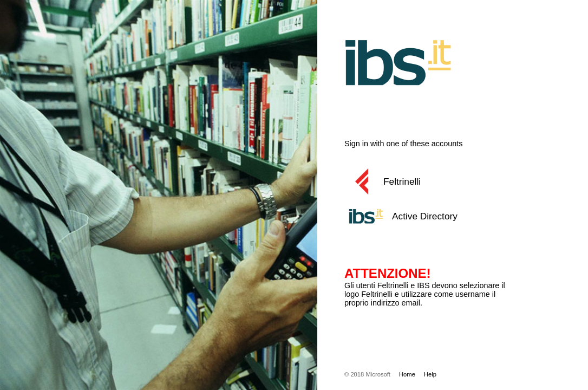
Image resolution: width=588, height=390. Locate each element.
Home (407, 374)
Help (430, 374)
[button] (439, 181)
